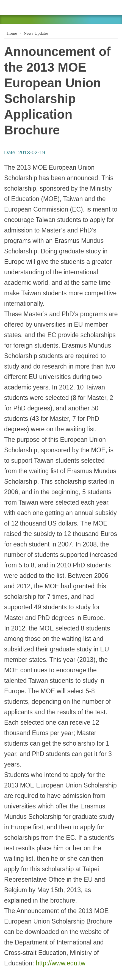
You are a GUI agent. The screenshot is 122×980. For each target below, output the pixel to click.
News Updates (36, 33)
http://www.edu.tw (61, 963)
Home (11, 33)
